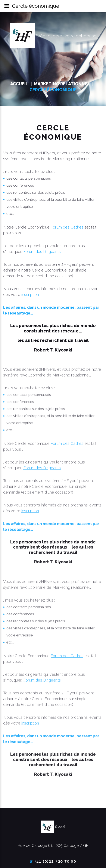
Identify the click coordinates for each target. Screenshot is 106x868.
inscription (30, 294)
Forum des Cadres (67, 227)
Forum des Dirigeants (42, 252)
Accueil (19, 84)
